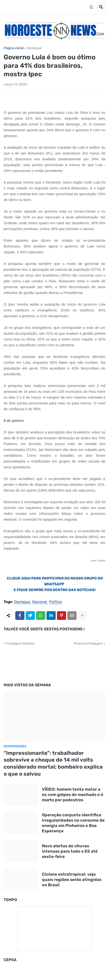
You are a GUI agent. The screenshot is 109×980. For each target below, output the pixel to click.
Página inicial (14, 48)
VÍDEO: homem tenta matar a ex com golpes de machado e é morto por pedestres (73, 795)
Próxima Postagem (88, 644)
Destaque (34, 48)
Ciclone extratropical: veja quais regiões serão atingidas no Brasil (72, 880)
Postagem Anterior (20, 644)
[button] (91, 7)
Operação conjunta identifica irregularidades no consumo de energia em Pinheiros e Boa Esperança (73, 823)
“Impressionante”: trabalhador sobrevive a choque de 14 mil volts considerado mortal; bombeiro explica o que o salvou (53, 763)
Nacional (39, 602)
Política (55, 602)
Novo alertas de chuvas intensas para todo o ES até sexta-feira (70, 851)
